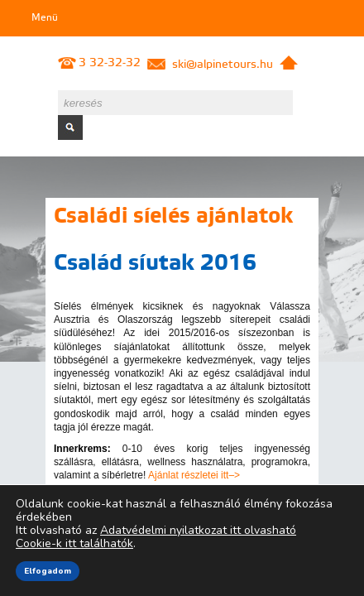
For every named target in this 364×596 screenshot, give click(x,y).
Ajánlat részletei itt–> (194, 475)
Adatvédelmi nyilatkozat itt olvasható (198, 530)
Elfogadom (48, 571)
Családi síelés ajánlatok (173, 217)
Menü (45, 18)
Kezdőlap (289, 62)
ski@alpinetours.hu (223, 65)
